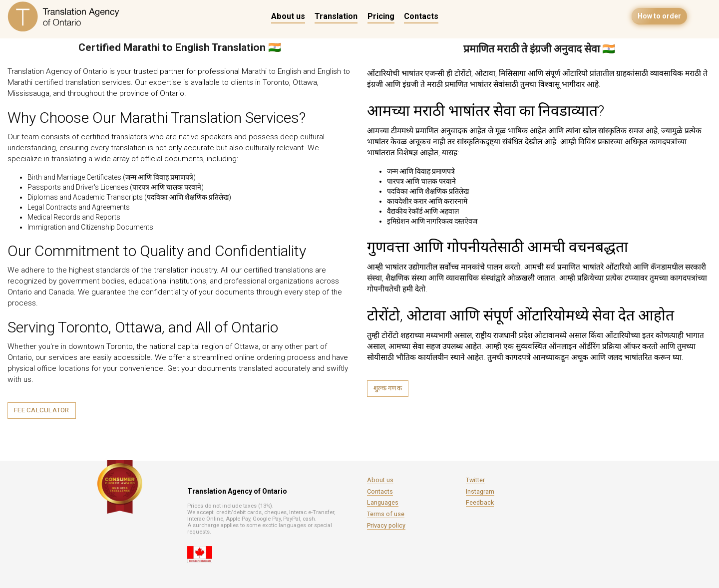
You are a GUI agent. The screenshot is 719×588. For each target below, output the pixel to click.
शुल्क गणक (388, 388)
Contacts (421, 16)
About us (288, 16)
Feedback (480, 502)
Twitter (475, 480)
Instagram (480, 491)
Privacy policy (386, 525)
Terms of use (386, 514)
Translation (336, 16)
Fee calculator (42, 410)
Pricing (381, 16)
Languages (383, 502)
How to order (659, 16)
